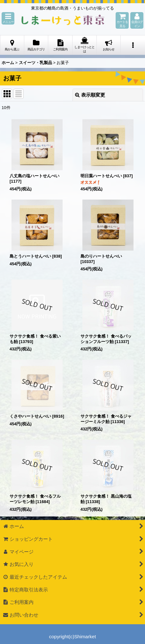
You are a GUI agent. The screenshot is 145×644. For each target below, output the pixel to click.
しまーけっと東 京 (63, 20)
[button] (8, 18)
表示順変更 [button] (90, 95)
